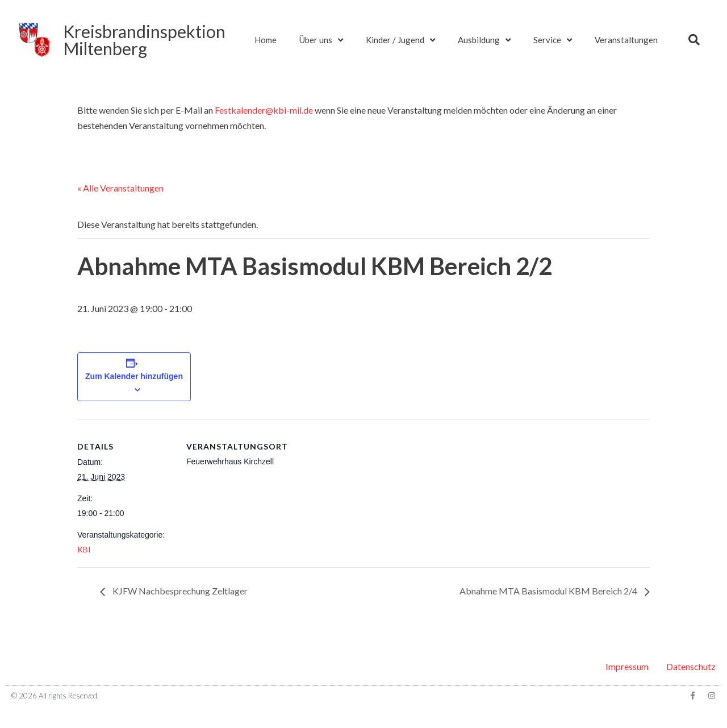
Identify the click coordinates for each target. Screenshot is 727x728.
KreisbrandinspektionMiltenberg (144, 40)
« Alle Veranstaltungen (120, 188)
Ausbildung (484, 40)
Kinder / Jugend (400, 40)
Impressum (627, 666)
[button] (694, 40)
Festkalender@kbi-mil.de (264, 110)
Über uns (321, 40)
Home (266, 40)
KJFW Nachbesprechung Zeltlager (179, 591)
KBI (84, 549)
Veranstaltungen (626, 40)
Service (553, 40)
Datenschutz (691, 666)
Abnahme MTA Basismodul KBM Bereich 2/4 (549, 591)
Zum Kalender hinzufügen (134, 376)
